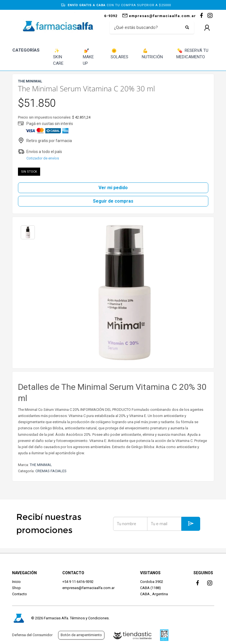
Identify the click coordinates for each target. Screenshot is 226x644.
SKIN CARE (58, 57)
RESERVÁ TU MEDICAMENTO (192, 54)
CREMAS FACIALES (51, 471)
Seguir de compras (113, 201)
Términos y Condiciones (89, 618)
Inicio (16, 582)
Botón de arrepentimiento (81, 635)
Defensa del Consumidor (32, 635)
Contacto (20, 594)
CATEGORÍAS (26, 50)
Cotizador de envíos (43, 158)
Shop (16, 588)
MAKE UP (88, 57)
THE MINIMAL (41, 465)
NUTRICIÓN (152, 54)
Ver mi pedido (113, 188)
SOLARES (119, 54)
